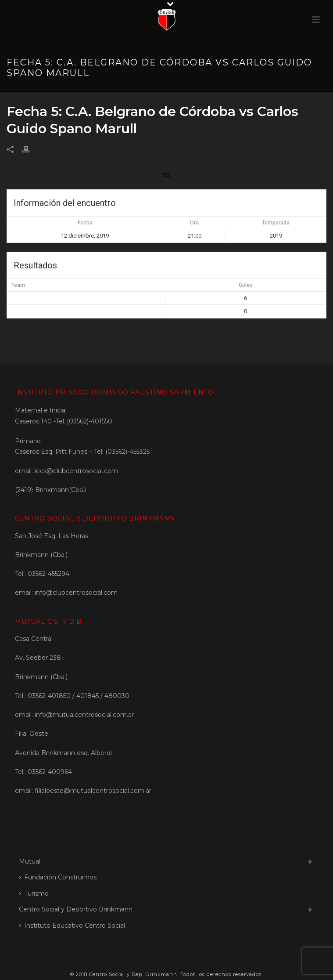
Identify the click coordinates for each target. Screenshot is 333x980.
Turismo (34, 893)
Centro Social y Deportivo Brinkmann (76, 909)
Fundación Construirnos (58, 877)
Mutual (30, 861)
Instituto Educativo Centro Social (72, 926)
